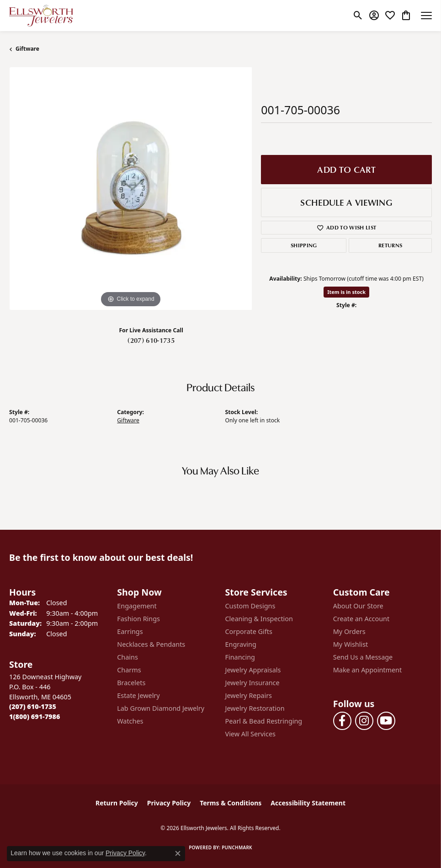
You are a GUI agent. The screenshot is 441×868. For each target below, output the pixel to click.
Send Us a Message (363, 657)
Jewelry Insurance (252, 683)
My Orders (349, 631)
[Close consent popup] (178, 853)
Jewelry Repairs (249, 695)
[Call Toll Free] (35, 716)
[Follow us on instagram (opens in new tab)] (364, 721)
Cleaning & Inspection (259, 619)
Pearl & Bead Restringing (264, 721)
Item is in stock (346, 292)
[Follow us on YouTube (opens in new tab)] (386, 721)
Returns (390, 245)
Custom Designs (250, 606)
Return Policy (117, 803)
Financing (240, 657)
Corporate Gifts (249, 631)
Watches (130, 721)
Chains (128, 657)
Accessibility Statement (308, 803)
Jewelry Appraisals (253, 670)
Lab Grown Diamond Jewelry (161, 708)
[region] (130, 189)
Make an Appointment (367, 670)
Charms (129, 670)
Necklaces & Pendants (151, 644)
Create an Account (361, 619)
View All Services (251, 734)
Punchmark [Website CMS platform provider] (237, 847)
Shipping (304, 245)
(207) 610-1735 (151, 340)
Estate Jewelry (138, 695)
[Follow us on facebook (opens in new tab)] (342, 721)
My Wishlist (351, 644)
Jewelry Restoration (255, 708)
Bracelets (131, 683)
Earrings (130, 631)
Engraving (241, 644)
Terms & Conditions (231, 803)
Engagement (137, 606)
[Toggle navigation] (426, 16)
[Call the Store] (33, 706)
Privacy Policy (169, 803)
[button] (358, 16)
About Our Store (358, 606)
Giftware (27, 49)
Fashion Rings (138, 619)
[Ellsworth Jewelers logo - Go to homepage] (41, 16)
